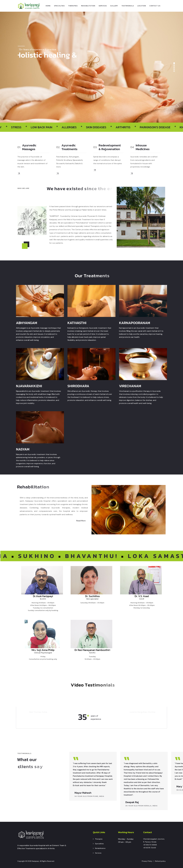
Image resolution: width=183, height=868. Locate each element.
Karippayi (35, 861)
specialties (59, 6)
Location (142, 6)
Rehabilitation (88, 6)
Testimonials (128, 6)
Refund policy (160, 861)
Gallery (114, 6)
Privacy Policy (147, 861)
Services (103, 6)
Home (48, 6)
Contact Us (155, 6)
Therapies (73, 6)
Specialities (99, 844)
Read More (81, 521)
